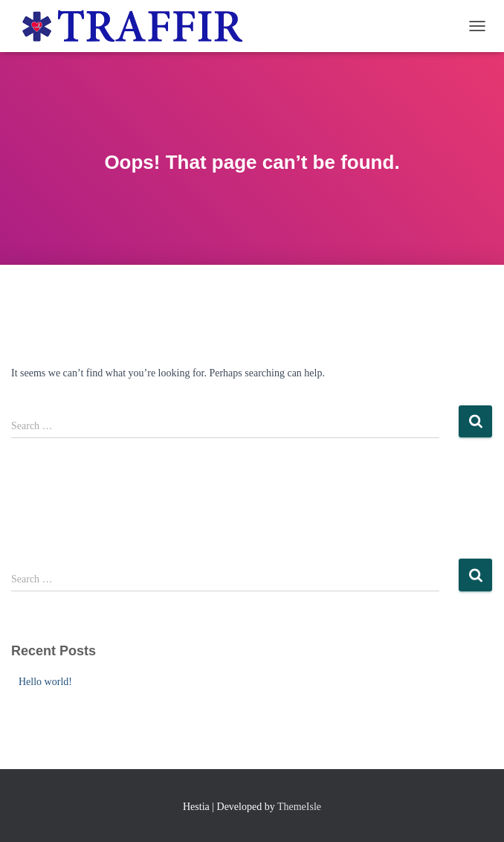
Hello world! (45, 682)
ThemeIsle (299, 807)
